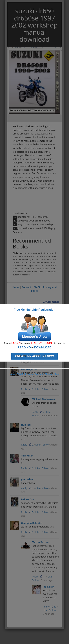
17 (43, 577)
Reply (24, 389)
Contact (26, 287)
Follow (45, 389)
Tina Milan (27, 456)
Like (37, 389)
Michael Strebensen (43, 399)
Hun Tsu (26, 425)
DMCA (37, 287)
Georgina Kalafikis (32, 523)
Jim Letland (28, 479)
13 (53, 607)
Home (16, 287)
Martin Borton (40, 542)
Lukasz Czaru (29, 499)
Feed (58, 374)
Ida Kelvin (48, 587)
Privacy (29, 374)
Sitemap (49, 374)
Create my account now (34, 356)
